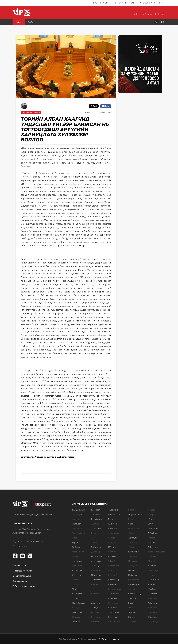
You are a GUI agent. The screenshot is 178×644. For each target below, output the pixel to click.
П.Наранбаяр (133, 510)
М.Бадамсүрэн (77, 561)
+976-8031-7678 (37, 542)
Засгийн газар (127, 3)
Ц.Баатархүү (77, 556)
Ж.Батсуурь (76, 608)
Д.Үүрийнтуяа (153, 533)
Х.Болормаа (96, 538)
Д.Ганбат (95, 589)
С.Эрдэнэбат (153, 612)
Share (106, 106)
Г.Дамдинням (96, 622)
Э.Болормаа (96, 542)
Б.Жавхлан (112, 519)
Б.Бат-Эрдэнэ (77, 575)
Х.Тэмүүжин (132, 617)
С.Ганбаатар (96, 570)
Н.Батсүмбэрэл (77, 612)
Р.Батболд (76, 589)
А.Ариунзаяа (77, 542)
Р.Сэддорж (132, 598)
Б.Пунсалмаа (132, 556)
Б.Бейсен (95, 533)
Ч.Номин (131, 519)
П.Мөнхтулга (113, 603)
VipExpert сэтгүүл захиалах (24, 586)
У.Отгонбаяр (132, 542)
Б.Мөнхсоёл (113, 598)
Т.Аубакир (76, 547)
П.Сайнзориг (132, 575)
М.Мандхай (113, 575)
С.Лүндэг (112, 570)
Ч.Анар (74, 538)
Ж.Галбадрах (96, 566)
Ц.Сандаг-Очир (133, 580)
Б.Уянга (151, 524)
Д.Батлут (75, 598)
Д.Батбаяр (76, 584)
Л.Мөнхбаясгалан (115, 589)
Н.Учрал (151, 519)
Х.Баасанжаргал (78, 552)
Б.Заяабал (112, 542)
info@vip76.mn (20, 546)
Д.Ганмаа (95, 598)
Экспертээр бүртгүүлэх (22, 571)
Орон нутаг (158, 3)
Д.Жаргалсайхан (115, 533)
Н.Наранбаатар (114, 622)
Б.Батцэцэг (76, 622)
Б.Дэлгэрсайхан (114, 514)
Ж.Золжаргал (113, 547)
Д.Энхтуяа (152, 598)
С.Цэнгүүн (152, 561)
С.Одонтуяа (132, 538)
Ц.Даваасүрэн (97, 617)
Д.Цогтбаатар (154, 547)
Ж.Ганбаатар (96, 575)
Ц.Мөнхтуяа (113, 608)
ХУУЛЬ (30, 22)
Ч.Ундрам (152, 514)
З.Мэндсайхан (114, 612)
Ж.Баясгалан (96, 528)
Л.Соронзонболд (134, 594)
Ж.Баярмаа (95, 524)
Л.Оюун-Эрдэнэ (133, 552)
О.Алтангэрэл (77, 514)
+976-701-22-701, (21, 542)
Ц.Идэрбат (112, 556)
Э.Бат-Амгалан (77, 566)
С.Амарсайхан (77, 528)
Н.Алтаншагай (77, 524)
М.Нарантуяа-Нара (135, 514)
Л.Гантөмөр (96, 603)
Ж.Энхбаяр (152, 584)
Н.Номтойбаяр (133, 528)
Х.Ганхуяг (95, 608)
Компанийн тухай (19, 565)
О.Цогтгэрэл (153, 556)
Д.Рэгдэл (131, 570)
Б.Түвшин (131, 612)
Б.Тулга (130, 608)
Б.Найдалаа (113, 617)
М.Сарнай (131, 589)
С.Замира (112, 538)
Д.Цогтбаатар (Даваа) (157, 552)
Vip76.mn (103, 639)
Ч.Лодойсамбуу (114, 561)
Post (94, 106)
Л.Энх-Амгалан (154, 580)
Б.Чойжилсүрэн (154, 570)
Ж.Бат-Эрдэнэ (77, 570)
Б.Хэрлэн (151, 542)
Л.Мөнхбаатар (114, 580)
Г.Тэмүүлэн (132, 622)
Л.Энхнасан (152, 594)
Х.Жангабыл (113, 524)
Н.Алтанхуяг (76, 519)
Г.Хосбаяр (152, 538)
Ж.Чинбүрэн (153, 566)
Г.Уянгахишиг (153, 528)
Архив (116, 639)
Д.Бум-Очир (96, 552)
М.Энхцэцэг (152, 608)
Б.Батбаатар (77, 580)
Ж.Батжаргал (77, 594)
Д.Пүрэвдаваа (133, 561)
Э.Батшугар (96, 514)
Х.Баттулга (76, 617)
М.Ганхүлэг (95, 612)
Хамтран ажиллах (20, 581)
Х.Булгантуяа (96, 547)
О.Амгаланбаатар (79, 533)
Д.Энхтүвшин (153, 603)
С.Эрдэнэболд (154, 617)
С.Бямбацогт (96, 561)
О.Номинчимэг (133, 524)
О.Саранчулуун (133, 584)
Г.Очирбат (132, 547)
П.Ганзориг (95, 594)
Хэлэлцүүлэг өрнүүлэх (22, 576)
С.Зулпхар (112, 552)
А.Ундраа (152, 510)
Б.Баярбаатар (97, 519)
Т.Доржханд (113, 510)
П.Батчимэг (96, 510)
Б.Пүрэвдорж (133, 566)
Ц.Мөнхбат (112, 584)
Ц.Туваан (131, 603)
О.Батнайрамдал (78, 603)
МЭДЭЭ (19, 22)
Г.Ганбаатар (96, 584)
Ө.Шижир (151, 575)
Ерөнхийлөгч (101, 3)
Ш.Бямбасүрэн (97, 556)
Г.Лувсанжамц (113, 566)
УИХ (114, 3)
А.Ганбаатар (96, 580)
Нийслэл (143, 3)
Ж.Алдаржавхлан (78, 510)
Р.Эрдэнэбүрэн (154, 622)
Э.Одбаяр (131, 533)
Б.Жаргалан (113, 528)
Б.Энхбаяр (152, 589)
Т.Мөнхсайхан (114, 594)
